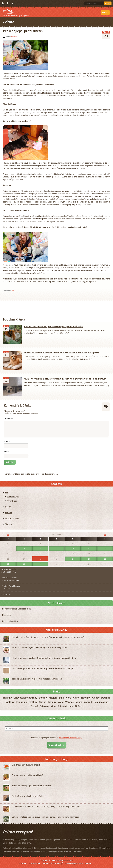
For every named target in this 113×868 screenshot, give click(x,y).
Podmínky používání (74, 863)
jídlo (62, 698)
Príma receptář (9, 12)
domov (43, 698)
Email (7, 452)
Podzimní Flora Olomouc (11, 586)
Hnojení (53, 698)
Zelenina (44, 706)
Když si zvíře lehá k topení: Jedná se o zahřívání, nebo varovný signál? (61, 353)
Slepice (8, 524)
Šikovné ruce (65, 706)
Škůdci (79, 706)
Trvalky (52, 702)
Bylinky (8, 698)
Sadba (43, 702)
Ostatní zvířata (12, 518)
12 (105, 549)
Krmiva (9, 512)
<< (8, 535)
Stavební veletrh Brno (9, 569)
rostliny (33, 702)
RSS (3, 3)
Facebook (8, 3)
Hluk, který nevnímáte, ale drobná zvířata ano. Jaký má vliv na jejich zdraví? (65, 379)
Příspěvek (9, 419)
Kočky (8, 507)
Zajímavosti (102, 702)
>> (105, 535)
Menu (105, 13)
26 (105, 559)
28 (24, 564)
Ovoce (96, 698)
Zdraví (34, 706)
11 (89, 549)
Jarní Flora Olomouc (9, 578)
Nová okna (7, 615)
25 (89, 559)
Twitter (13, 3)
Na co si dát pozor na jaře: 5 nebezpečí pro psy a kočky (53, 326)
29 (40, 564)
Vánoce (70, 702)
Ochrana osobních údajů (53, 863)
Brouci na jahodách (10, 621)
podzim (105, 698)
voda (61, 702)
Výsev (79, 702)
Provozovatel (34, 863)
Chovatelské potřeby (25, 698)
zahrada (89, 702)
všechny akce (7, 594)
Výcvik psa (12, 501)
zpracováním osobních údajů (70, 738)
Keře (68, 698)
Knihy (76, 698)
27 (8, 564)
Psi (13, 290)
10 (73, 549)
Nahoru (88, 863)
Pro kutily (21, 702)
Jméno (7, 441)
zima (54, 706)
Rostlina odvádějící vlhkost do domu (17, 609)
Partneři (23, 863)
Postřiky (9, 702)
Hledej (108, 3)
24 (73, 559)
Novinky (86, 698)
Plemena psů (13, 497)
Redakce (15, 37)
